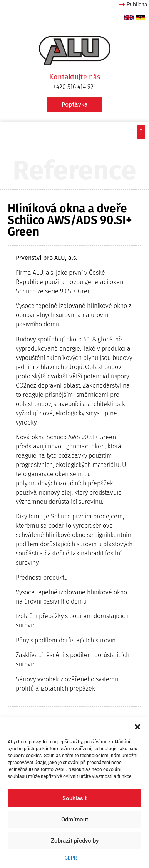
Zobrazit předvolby (75, 841)
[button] (137, 727)
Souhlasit (74, 798)
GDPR (71, 858)
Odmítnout (75, 819)
